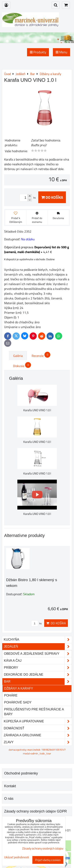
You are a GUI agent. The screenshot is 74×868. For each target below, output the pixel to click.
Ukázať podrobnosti (16, 857)
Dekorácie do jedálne (38, 675)
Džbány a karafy (19, 688)
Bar (38, 682)
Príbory (38, 668)
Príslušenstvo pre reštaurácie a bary (34, 712)
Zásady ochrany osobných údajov (43, 848)
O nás (9, 799)
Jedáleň (38, 647)
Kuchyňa (38, 640)
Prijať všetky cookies (48, 860)
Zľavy (38, 742)
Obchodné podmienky (21, 773)
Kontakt (10, 786)
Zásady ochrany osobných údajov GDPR (36, 811)
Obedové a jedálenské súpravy (38, 654)
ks (36, 623)
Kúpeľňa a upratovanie (38, 721)
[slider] (39, 151)
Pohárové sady (18, 702)
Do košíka (52, 197)
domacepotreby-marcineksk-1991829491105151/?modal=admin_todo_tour (37, 752)
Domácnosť (38, 728)
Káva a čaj (38, 661)
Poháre (11, 695)
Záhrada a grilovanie (38, 735)
